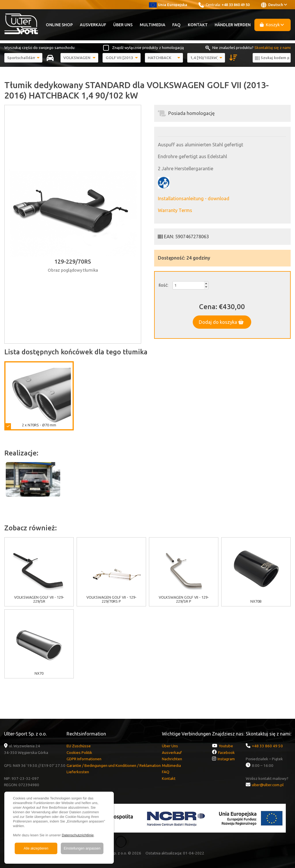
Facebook (226, 752)
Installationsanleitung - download (194, 198)
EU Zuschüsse (79, 746)
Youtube (226, 746)
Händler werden (233, 25)
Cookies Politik (79, 752)
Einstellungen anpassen (82, 848)
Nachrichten (172, 759)
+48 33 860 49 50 (236, 5)
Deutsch (274, 5)
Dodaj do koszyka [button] (221, 322)
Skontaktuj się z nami (273, 48)
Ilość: (163, 285)
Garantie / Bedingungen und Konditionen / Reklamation (114, 765)
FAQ (176, 25)
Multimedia (153, 25)
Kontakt (198, 25)
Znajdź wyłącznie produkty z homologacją (148, 48)
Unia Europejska (168, 5)
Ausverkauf (93, 25)
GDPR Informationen (84, 759)
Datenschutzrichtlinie (78, 835)
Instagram (226, 759)
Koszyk (272, 25)
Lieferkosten (78, 772)
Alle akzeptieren (36, 848)
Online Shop (59, 25)
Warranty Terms (175, 210)
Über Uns (123, 25)
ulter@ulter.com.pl (268, 785)
